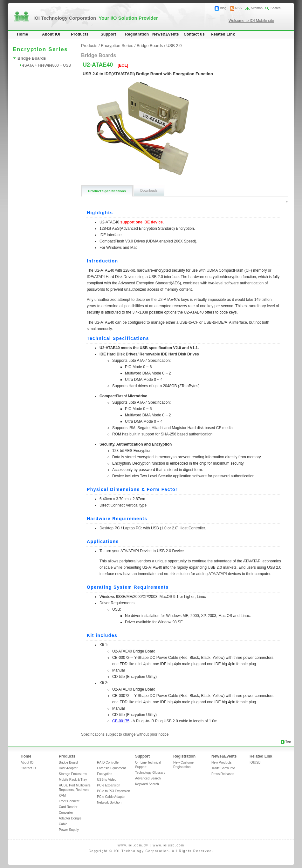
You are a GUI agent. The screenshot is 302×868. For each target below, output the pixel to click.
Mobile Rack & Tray (73, 780)
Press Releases (223, 774)
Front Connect (69, 801)
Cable (63, 824)
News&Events (166, 34)
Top (288, 742)
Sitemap (257, 8)
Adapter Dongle (70, 818)
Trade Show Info (223, 768)
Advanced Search (148, 778)
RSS (239, 8)
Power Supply (69, 830)
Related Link (223, 34)
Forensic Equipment (111, 768)
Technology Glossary (150, 773)
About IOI (51, 34)
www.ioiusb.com (168, 845)
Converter (66, 813)
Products (80, 34)
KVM (62, 795)
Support (109, 34)
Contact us (194, 34)
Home (23, 34)
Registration (137, 34)
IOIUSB (255, 762)
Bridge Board (68, 762)
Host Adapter (68, 768)
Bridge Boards (32, 58)
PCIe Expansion (109, 785)
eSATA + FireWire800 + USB (47, 65)
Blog (223, 8)
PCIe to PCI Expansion (113, 791)
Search (276, 8)
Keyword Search (147, 784)
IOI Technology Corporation (96, 18)
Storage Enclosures (73, 774)
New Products (221, 762)
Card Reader (68, 807)
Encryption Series (117, 46)
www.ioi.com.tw (133, 845)
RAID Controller (108, 762)
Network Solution (109, 802)
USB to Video (107, 780)
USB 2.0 (174, 46)
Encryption (105, 774)
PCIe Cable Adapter (111, 797)
